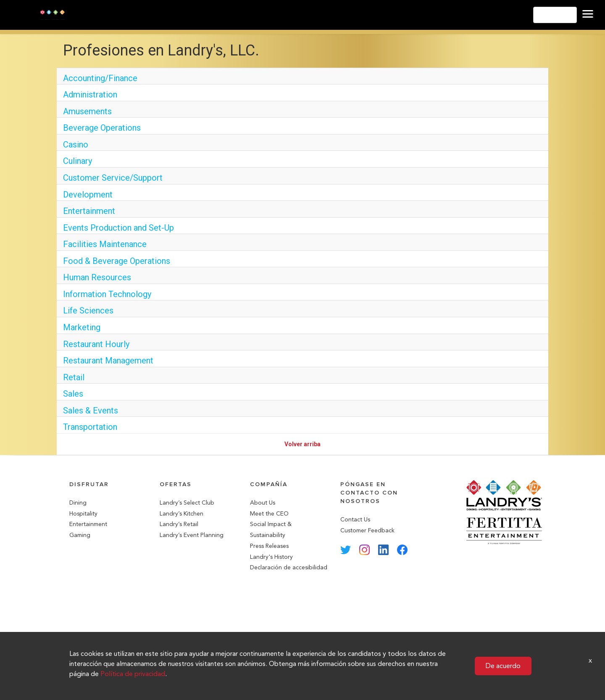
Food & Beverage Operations (117, 261)
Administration (90, 95)
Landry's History (271, 557)
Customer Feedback (367, 530)
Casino (76, 145)
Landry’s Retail (179, 524)
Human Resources (97, 277)
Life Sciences (88, 311)
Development (88, 195)
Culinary (78, 161)
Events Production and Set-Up (118, 228)
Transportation (90, 427)
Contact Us (355, 520)
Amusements (87, 111)
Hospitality (83, 514)
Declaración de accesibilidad (289, 567)
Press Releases (269, 546)
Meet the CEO (269, 514)
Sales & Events (91, 411)
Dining (78, 503)
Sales (73, 394)
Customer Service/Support (113, 178)
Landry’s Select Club (187, 503)
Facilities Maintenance (105, 244)
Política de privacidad (133, 674)
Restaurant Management (108, 361)
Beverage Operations (102, 128)
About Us (263, 503)
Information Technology (107, 294)
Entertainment (89, 211)
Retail (74, 377)
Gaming (80, 535)
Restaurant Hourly (96, 344)
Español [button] (555, 15)
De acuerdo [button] (503, 666)
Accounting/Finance (100, 78)
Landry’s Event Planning (192, 535)
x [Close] (590, 660)
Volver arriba (302, 444)
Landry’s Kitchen (181, 514)
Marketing (82, 327)
